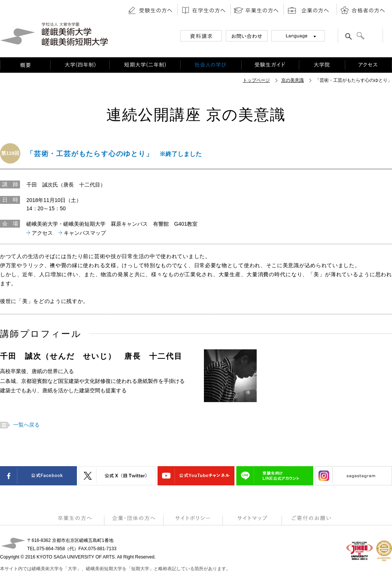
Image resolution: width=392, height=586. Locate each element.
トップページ (256, 80)
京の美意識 (292, 80)
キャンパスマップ (85, 233)
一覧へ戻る (25, 425)
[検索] (369, 37)
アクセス (42, 233)
